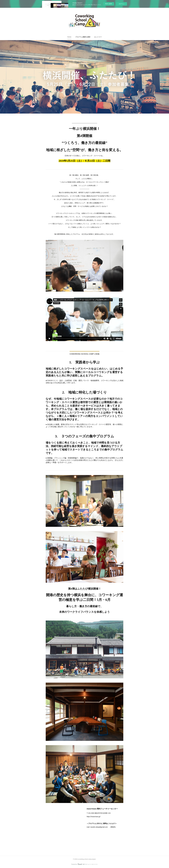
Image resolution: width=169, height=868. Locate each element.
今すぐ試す (109, 4)
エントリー (98, 37)
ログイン (122, 4)
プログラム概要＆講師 (83, 37)
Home (69, 37)
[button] (69, 37)
